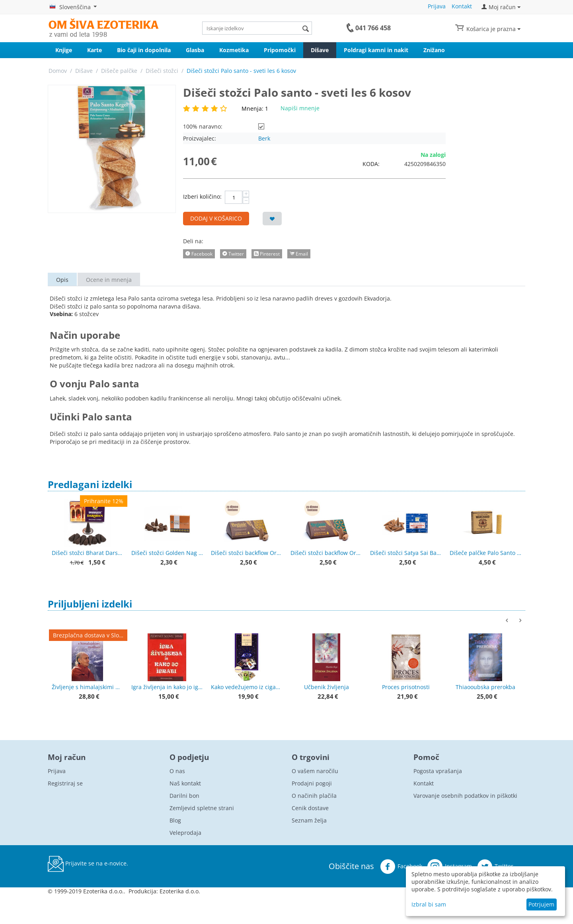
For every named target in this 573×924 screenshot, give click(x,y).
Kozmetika (234, 50)
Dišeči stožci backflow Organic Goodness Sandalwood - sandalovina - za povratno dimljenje (247, 553)
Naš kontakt (185, 783)
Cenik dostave (310, 808)
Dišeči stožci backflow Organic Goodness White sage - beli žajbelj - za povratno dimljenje (326, 553)
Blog (175, 820)
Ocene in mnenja (109, 280)
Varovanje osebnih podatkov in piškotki (465, 796)
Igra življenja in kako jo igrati (167, 687)
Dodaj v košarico (216, 218)
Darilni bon (184, 796)
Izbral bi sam (429, 904)
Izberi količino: (202, 196)
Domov (58, 71)
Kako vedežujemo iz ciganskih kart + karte (247, 687)
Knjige (64, 50)
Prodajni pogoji (312, 783)
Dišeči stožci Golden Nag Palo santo (167, 553)
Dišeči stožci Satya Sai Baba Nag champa (406, 553)
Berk (264, 138)
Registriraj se (65, 783)
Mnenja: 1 (255, 108)
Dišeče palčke (119, 71)
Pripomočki (280, 50)
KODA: (371, 164)
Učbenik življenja (326, 687)
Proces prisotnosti (406, 687)
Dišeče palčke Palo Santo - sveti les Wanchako (485, 553)
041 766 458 (373, 28)
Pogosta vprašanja (438, 771)
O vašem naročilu (315, 771)
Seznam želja (309, 820)
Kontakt (462, 6)
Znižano (434, 50)
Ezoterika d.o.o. (180, 891)
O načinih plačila (314, 796)
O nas (177, 771)
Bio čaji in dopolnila (144, 50)
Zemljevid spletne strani (202, 808)
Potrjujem (541, 904)
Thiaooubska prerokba (485, 687)
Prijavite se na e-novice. (88, 864)
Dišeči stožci (162, 71)
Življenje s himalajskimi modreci (88, 687)
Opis (62, 280)
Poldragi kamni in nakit (376, 50)
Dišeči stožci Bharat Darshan (88, 553)
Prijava (437, 6)
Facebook (401, 867)
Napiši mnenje (300, 108)
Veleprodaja (185, 833)
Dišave (320, 50)
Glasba (195, 50)
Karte (95, 50)
